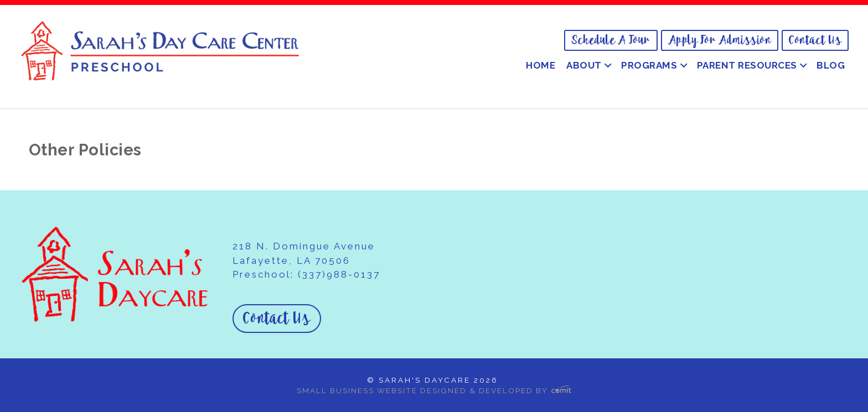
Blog (831, 65)
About (584, 65)
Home (541, 65)
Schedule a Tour (611, 40)
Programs (649, 65)
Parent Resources (747, 65)
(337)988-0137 (339, 274)
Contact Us (815, 40)
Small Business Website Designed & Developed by (434, 390)
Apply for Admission (720, 40)
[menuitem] (611, 40)
